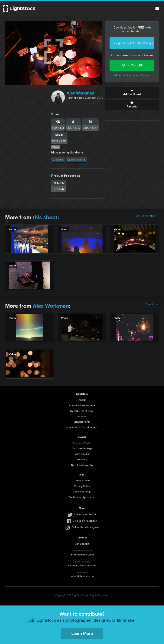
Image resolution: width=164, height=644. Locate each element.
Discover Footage (82, 448)
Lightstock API (82, 422)
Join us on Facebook (85, 521)
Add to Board (132, 93)
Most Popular (82, 454)
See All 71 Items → (147, 216)
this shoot (45, 217)
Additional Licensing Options (132, 75)
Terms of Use (82, 480)
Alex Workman (81, 93)
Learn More (82, 633)
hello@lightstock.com (82, 576)
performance (76, 160)
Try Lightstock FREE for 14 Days (132, 43)
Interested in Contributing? (82, 427)
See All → (152, 305)
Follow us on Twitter (85, 514)
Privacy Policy (82, 486)
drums (58, 160)
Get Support (82, 544)
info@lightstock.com (82, 555)
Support (82, 416)
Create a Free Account (82, 405)
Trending (82, 459)
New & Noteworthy (82, 465)
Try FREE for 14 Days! (82, 411)
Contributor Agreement (82, 497)
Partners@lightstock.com (82, 565)
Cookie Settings (82, 492)
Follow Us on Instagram (85, 527)
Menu (157, 9)
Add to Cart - (132, 65)
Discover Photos (82, 443)
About (82, 400)
